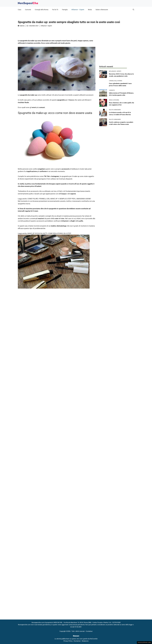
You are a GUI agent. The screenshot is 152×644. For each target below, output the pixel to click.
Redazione (85, 641)
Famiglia (65, 10)
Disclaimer (77, 641)
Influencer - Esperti (46, 26)
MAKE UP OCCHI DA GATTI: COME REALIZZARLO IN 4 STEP (49, 233)
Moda (90, 10)
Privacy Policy (68, 641)
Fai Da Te (55, 10)
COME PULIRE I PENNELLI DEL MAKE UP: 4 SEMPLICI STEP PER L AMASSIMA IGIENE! (59, 199)
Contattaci (89, 631)
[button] (133, 10)
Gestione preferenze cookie (144, 642)
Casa (19, 10)
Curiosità (28, 10)
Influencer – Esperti (78, 10)
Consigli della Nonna (42, 10)
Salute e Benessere (102, 10)
